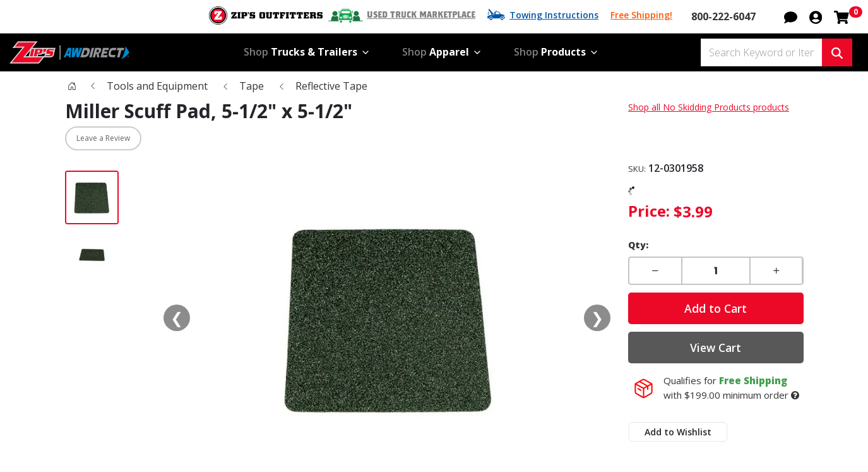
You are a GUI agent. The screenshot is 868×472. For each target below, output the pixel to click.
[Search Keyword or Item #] (761, 52)
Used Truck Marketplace (421, 15)
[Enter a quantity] (716, 271)
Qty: (638, 245)
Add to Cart (716, 308)
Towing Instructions (554, 15)
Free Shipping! (641, 15)
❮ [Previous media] (177, 318)
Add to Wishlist (678, 432)
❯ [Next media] (597, 318)
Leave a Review (103, 138)
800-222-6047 (723, 16)
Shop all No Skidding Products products (709, 107)
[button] (791, 16)
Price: (649, 211)
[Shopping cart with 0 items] (841, 16)
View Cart (716, 348)
